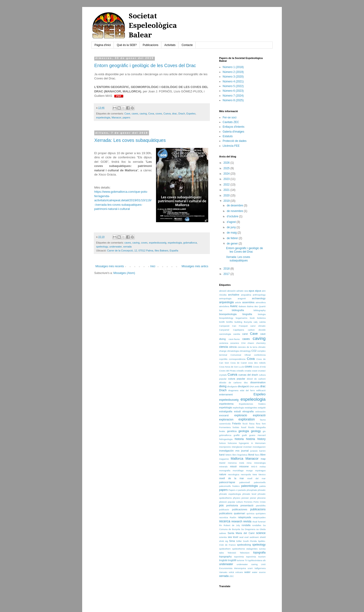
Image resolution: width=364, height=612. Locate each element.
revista (247, 521)
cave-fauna (234, 339)
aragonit (242, 298)
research (237, 521)
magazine (224, 459)
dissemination (258, 382)
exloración (260, 412)
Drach (182, 114)
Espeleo (191, 114)
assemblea (248, 302)
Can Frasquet (240, 326)
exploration (247, 419)
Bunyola (248, 322)
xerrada (127, 247)
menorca (232, 463)
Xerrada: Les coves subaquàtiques (130, 140)
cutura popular (237, 379)
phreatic (262, 490)
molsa (263, 467)
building (238, 322)
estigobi (262, 408)
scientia (223, 537)
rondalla (246, 525)
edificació (261, 390)
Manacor (116, 117)
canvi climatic (258, 326)
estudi (237, 411)
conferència (260, 355)
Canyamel (224, 330)
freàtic (222, 431)
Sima (232, 541)
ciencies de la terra (247, 347)
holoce (222, 443)
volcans (239, 572)
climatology (245, 351)
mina (249, 463)
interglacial (237, 447)
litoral (251, 455)
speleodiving (244, 545)
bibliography (260, 310)
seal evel (244, 537)
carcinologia (225, 334)
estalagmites (251, 408)
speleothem (225, 549)
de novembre (235, 211)
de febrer (233, 238)
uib (264, 560)
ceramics (234, 343)
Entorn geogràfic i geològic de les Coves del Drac (145, 65)
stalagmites (252, 549)
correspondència (237, 359)
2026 (227, 163)
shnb (222, 541)
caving (143, 114)
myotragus (260, 470)
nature (223, 474)
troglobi (223, 560)
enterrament (226, 394)
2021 (227, 190)
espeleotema (226, 404)
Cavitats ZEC (231, 122)
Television (245, 553)
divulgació (243, 386)
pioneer (245, 498)
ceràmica (224, 343)
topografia (259, 553)
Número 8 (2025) (233, 100)
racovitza (224, 517)
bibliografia (238, 310)
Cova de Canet (238, 363)
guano (252, 435)
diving (223, 386)
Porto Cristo (260, 502)
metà (242, 463)
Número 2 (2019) (233, 72)
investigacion (259, 447)
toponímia (251, 557)
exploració (259, 415)
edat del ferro (247, 390)
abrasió (223, 291)
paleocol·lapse (227, 482)
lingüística (242, 455)
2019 (227, 201)
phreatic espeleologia (230, 494)
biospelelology (226, 318)
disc (246, 382)
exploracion (226, 420)
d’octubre (233, 216)
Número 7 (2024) (233, 96)
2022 (227, 185)
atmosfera (261, 302)
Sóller (239, 541)
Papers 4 (233, 490)
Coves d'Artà (259, 367)
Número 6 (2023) (233, 91)
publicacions (258, 509)
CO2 (254, 351)
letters (228, 455)
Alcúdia (223, 295)
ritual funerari (259, 522)
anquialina (246, 295)
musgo (249, 470)
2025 (227, 168)
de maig (232, 233)
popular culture (235, 502)
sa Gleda (261, 529)
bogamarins (241, 318)
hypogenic (244, 443)
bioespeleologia (228, 314)
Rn (221, 525)
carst (245, 334)
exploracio (241, 415)
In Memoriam (258, 443)
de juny (232, 227)
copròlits (223, 359)
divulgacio (232, 386)
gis (264, 431)
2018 (227, 269)
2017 (227, 274)
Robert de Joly (232, 525)
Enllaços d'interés (234, 127)
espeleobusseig (158, 243)
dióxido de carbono (230, 382)
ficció (245, 424)
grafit (244, 435)
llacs (257, 455)
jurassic (254, 451)
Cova (151, 114)
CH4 (243, 343)
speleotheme (239, 549)
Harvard (262, 435)
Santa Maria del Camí (241, 533)
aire (264, 291)
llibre (263, 455)
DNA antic (255, 386)
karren (262, 451)
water (247, 572)
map (263, 459)
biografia (247, 314)
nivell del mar (256, 478)
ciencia (223, 347)
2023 (227, 179)
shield (263, 537)
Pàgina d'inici (103, 45)
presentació (247, 505)
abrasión (232, 291)
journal (245, 451)
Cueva (167, 114)
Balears (242, 306)
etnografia (248, 411)
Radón (233, 517)
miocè (233, 466)
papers (126, 117)
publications (226, 513)
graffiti (237, 435)
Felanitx (237, 423)
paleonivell (245, 482)
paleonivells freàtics (229, 486)
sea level (233, 537)
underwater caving (247, 564)
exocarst (224, 415)
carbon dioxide (257, 330)
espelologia (226, 407)
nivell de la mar (232, 478)
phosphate (252, 490)
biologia (262, 314)
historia (239, 439)
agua (251, 291)
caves (135, 114)
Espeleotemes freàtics (252, 404)
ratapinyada (244, 517)
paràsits (242, 490)
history (262, 439)
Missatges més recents (110, 266)
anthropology (259, 295)
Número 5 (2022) (233, 86)
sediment (254, 537)
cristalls (240, 371)
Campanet (224, 326)
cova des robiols (257, 363)
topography (225, 557)
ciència (233, 347)
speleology (102, 247)
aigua (258, 291)
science (261, 533)
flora (258, 424)
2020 (227, 195)
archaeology (259, 298)
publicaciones (239, 509)
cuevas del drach (248, 375)
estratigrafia (226, 411)
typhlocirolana (255, 560)
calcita (262, 322)
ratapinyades (259, 517)
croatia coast (251, 371)
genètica (232, 431)
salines (223, 533)
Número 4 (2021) (233, 81)
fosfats (236, 427)
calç (255, 322)
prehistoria (232, 505)
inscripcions (225, 447)
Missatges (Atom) (124, 273)
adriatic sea (242, 291)
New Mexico (259, 474)
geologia (244, 431)
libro (234, 455)
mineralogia (260, 463)
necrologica (234, 474)
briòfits (230, 322)
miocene (244, 466)
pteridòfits (261, 506)
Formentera (225, 427)
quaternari (239, 513)
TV (246, 560)
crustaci (262, 371)
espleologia (238, 408)
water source (259, 572)
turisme (240, 560)
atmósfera (224, 306)
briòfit (222, 322)
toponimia (239, 557)
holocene (232, 443)
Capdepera (239, 330)
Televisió (232, 553)
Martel (222, 463)
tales (221, 553)
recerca (225, 521)
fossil (244, 427)
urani (250, 568)
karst (222, 455)
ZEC (232, 576)
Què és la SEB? (127, 45)
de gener (233, 244)
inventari (247, 447)
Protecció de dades (235, 141)
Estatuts (228, 136)
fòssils (251, 427)
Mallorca (237, 459)
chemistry (261, 343)
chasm (251, 343)
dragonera (233, 390)
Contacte (187, 45)
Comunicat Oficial (241, 355)
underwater (115, 247)
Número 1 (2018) (233, 67)
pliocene (261, 498)
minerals (223, 467)
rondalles (257, 525)
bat (221, 310)
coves (159, 114)
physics (237, 498)
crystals (223, 375)
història (251, 439)
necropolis (246, 474)
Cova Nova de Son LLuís (232, 367)
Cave (127, 114)
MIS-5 (254, 467)
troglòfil (232, 560)
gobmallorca (190, 243)
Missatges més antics (195, 266)
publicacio (224, 509)
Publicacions (151, 45)
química (250, 513)
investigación (226, 451)
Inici (153, 266)
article (238, 302)
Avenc (234, 306)
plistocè (223, 502)
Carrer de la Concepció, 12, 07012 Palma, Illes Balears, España (143, 251)
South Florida (250, 541)
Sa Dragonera (248, 529)
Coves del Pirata (227, 371)
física (252, 424)
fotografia (261, 427)
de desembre (235, 205)
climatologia (233, 351)
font (264, 424)
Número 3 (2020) (233, 77)
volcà (231, 572)
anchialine (234, 295)
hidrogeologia (226, 439)
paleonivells (260, 482)
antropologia (225, 298)
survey (262, 549)
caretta (237, 334)
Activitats (170, 45)
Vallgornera (260, 568)
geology (256, 431)
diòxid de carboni (256, 379)
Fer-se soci (229, 117)
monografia (225, 470)
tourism (262, 557)
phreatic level (249, 494)
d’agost (232, 222)
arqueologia (226, 302)
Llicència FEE (231, 146)
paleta (263, 486)
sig (227, 541)
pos (221, 505)
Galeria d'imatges (233, 132)
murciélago (238, 470)
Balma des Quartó (256, 306)
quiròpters (261, 513)
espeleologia (103, 117)
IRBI (237, 451)
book (252, 318)
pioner (253, 498)
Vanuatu (223, 572)
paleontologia (249, 486)
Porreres (248, 502)
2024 (227, 174)
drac (174, 114)
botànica (261, 318)
